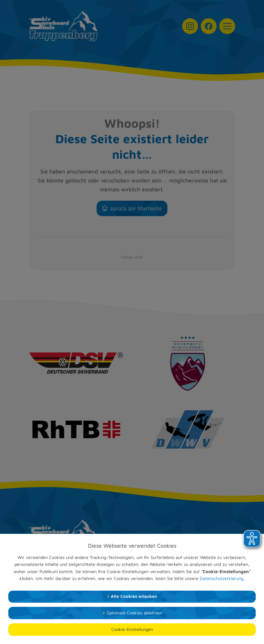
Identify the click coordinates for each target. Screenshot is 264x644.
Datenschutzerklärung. (222, 578)
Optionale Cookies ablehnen (134, 613)
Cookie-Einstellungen (132, 629)
